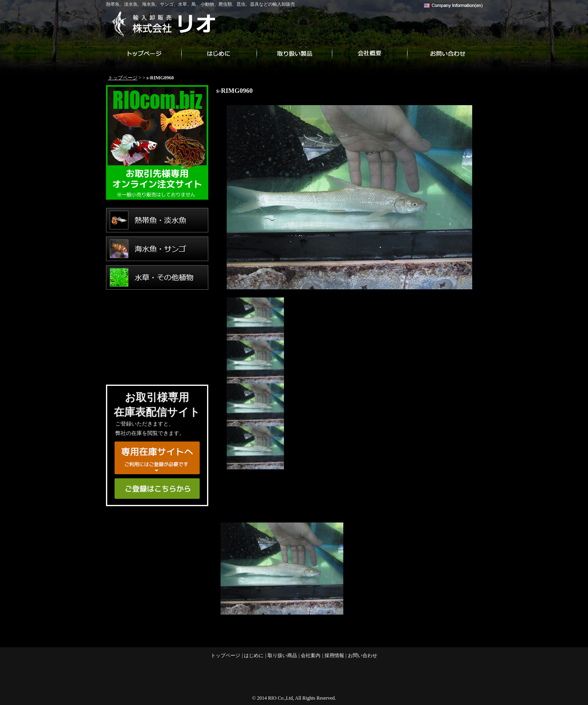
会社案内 (369, 53)
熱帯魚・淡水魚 (157, 220)
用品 (157, 363)
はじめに (219, 53)
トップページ (144, 53)
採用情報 (334, 655)
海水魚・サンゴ (157, 249)
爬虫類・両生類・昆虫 (157, 335)
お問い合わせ (445, 53)
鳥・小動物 (157, 306)
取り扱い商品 (294, 53)
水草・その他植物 (157, 277)
